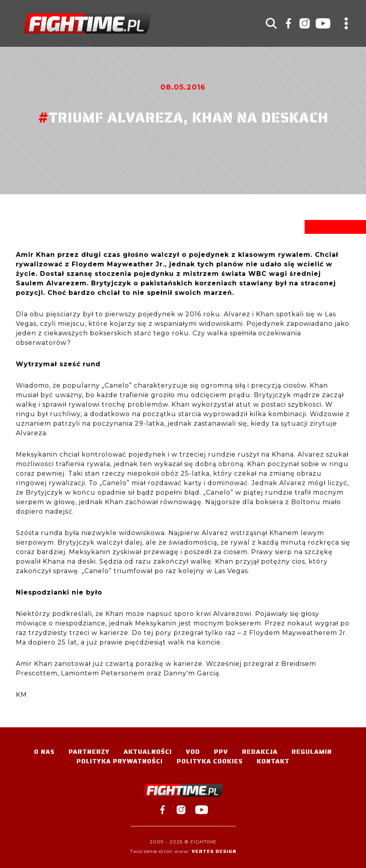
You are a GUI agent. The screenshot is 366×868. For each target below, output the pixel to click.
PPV (221, 752)
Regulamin (312, 752)
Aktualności (148, 752)
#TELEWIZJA (87, 24)
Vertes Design (214, 851)
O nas (44, 752)
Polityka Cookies (210, 761)
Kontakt (273, 761)
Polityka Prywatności (120, 761)
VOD (193, 752)
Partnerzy (89, 752)
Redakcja (260, 752)
